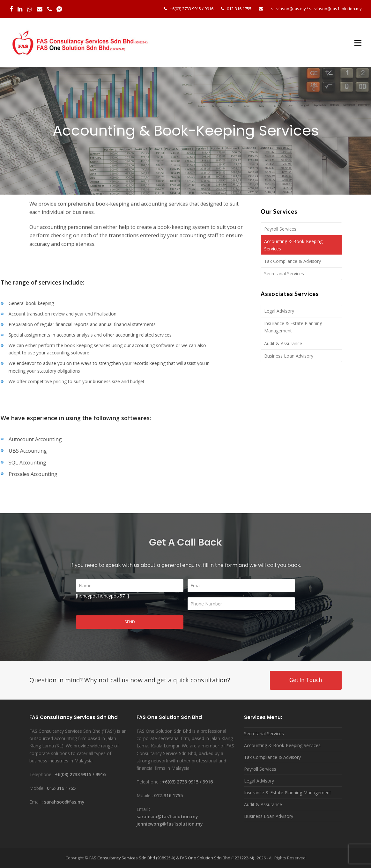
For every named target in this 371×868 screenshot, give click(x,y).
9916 (209, 9)
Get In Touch (306, 680)
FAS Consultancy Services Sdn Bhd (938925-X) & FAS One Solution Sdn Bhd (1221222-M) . (173, 858)
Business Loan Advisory (289, 356)
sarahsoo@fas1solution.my (335, 9)
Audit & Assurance (283, 343)
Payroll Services (280, 229)
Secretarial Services (284, 274)
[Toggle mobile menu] (358, 42)
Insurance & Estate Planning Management (293, 327)
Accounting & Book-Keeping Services (293, 245)
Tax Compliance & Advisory (293, 261)
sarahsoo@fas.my (288, 9)
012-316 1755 (239, 9)
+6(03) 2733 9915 (185, 9)
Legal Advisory (279, 311)
